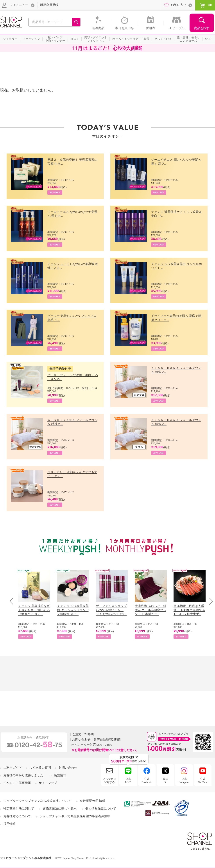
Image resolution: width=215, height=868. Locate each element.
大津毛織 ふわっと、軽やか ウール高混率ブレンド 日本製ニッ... (150, 610)
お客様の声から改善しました (23, 775)
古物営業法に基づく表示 (60, 809)
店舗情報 (60, 775)
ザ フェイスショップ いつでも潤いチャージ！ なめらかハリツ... (111, 610)
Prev (13, 601)
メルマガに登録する (109, 780)
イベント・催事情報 (17, 783)
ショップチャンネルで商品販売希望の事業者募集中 (75, 816)
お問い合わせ (68, 768)
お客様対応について (17, 816)
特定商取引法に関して (19, 809)
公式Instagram (184, 780)
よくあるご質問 (40, 768)
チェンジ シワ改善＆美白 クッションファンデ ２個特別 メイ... (73, 610)
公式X (165, 780)
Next (210, 601)
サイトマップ (48, 783)
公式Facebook (147, 780)
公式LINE (128, 780)
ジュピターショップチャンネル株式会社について (37, 801)
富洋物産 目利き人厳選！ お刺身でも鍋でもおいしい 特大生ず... (189, 610)
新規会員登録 (49, 5)
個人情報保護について (101, 809)
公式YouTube (203, 780)
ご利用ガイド (13, 768)
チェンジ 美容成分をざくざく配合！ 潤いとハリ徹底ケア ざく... (34, 610)
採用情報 (9, 824)
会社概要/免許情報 (92, 801)
